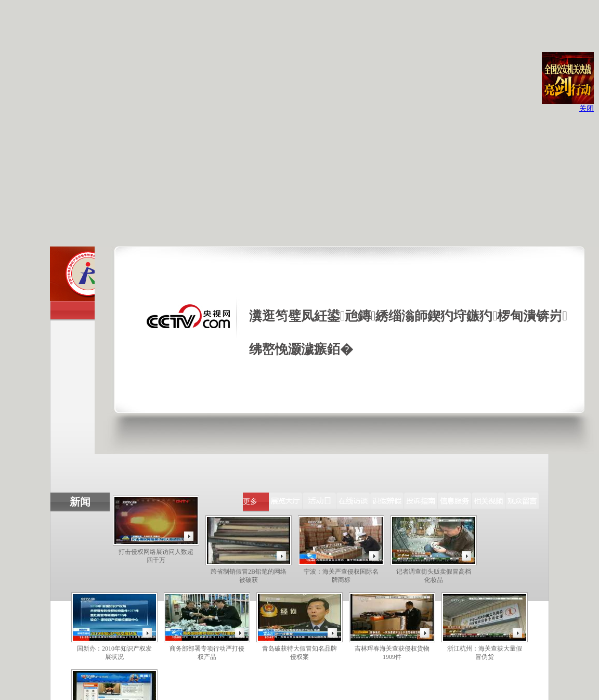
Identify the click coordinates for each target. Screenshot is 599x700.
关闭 (587, 108)
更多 (250, 502)
